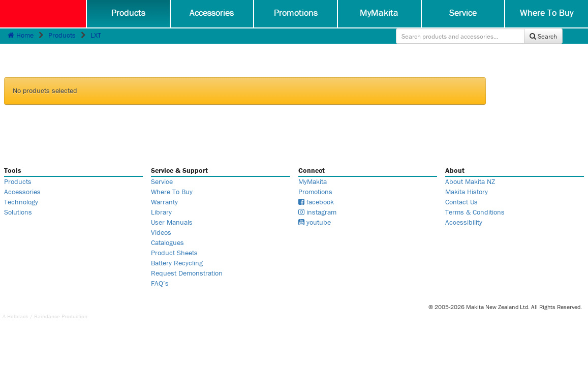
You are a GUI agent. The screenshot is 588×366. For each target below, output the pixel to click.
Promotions (296, 12)
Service (463, 12)
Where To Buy (547, 12)
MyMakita (379, 12)
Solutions (18, 212)
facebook (316, 202)
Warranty (164, 202)
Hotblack (18, 316)
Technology (21, 202)
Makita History (467, 192)
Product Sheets (174, 253)
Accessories (212, 12)
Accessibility (464, 222)
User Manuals (172, 222)
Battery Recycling (177, 263)
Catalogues (167, 242)
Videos (161, 232)
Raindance (47, 316)
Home (21, 35)
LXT (96, 35)
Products (128, 12)
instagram (317, 212)
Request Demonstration (187, 273)
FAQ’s (160, 283)
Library (161, 212)
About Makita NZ (470, 181)
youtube (315, 222)
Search (543, 36)
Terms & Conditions (475, 212)
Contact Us (461, 202)
